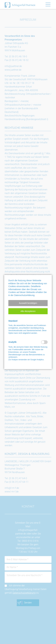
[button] (28, 303)
